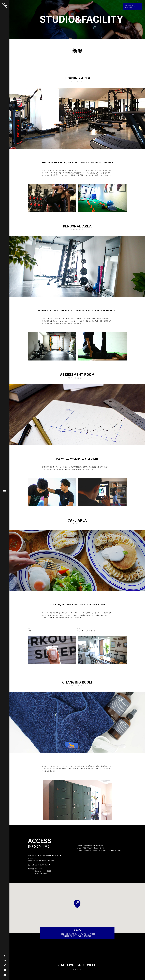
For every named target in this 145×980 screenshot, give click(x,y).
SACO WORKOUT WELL (77, 965)
